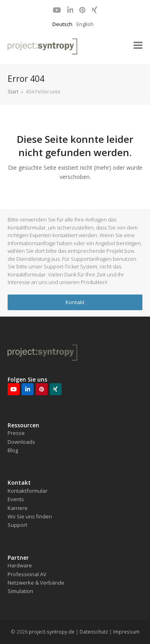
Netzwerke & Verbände (36, 583)
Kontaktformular (28, 491)
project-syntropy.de (52, 632)
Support (17, 525)
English (85, 24)
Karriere (18, 508)
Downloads (21, 442)
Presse (16, 433)
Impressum (126, 632)
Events (16, 499)
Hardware (20, 565)
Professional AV (27, 574)
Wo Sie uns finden (30, 516)
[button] (138, 46)
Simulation (20, 591)
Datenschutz (94, 632)
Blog (13, 450)
